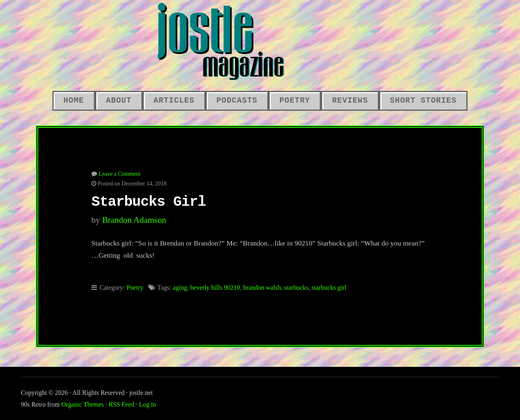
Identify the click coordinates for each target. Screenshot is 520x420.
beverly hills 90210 (215, 288)
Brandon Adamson (134, 220)
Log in (147, 404)
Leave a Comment (120, 174)
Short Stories (423, 101)
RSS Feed (121, 404)
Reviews (350, 101)
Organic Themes (82, 404)
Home (74, 101)
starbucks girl (329, 288)
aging (180, 288)
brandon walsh (262, 288)
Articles (174, 101)
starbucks (296, 288)
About (119, 101)
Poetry (295, 101)
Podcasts (237, 101)
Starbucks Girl (149, 202)
